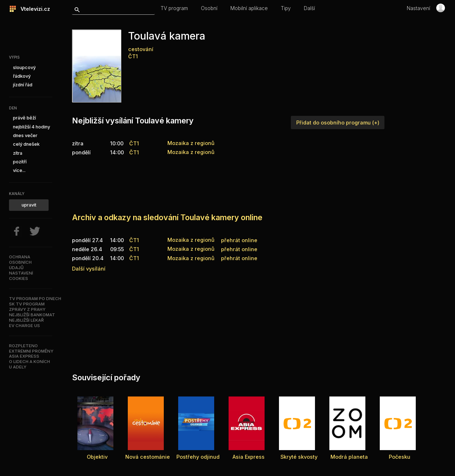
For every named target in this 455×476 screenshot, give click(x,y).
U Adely (18, 367)
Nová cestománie (148, 457)
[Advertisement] (203, 181)
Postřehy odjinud (198, 457)
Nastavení (418, 8)
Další (309, 8)
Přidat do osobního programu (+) (338, 123)
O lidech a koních (30, 362)
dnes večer (25, 135)
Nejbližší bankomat (32, 315)
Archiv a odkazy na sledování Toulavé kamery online (167, 217)
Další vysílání (89, 269)
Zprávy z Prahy (27, 309)
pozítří (20, 162)
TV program (174, 8)
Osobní (209, 8)
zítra (18, 153)
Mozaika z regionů (191, 240)
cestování (141, 49)
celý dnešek (26, 144)
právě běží (24, 118)
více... (19, 170)
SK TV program (27, 304)
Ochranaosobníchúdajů (20, 262)
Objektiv (97, 457)
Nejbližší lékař (26, 320)
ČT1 (133, 56)
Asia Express (24, 356)
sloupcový (24, 67)
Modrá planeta (349, 457)
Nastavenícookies (21, 276)
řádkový (22, 76)
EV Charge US (24, 326)
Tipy (286, 8)
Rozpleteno (23, 346)
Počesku (400, 457)
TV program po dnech (35, 299)
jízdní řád (23, 85)
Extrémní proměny (31, 351)
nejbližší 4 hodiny (31, 127)
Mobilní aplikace (249, 8)
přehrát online (239, 240)
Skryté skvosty (299, 457)
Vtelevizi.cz (33, 9)
